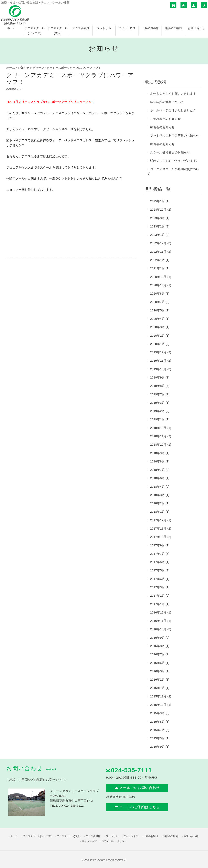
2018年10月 (158, 444)
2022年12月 (158, 243)
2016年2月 (157, 679)
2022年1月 (157, 260)
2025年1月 (157, 201)
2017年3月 (157, 587)
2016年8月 (157, 646)
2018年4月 (157, 487)
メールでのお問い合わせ (137, 788)
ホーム (11, 28)
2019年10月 (158, 369)
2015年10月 (158, 705)
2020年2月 (157, 336)
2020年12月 (158, 277)
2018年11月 (158, 436)
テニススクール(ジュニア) (37, 836)
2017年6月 (157, 562)
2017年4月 (157, 579)
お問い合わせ (196, 28)
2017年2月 (157, 596)
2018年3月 (157, 495)
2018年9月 (157, 453)
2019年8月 (157, 386)
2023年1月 (157, 235)
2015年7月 (157, 730)
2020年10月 (158, 285)
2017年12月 (158, 520)
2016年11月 (158, 621)
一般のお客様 (150, 28)
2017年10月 (158, 537)
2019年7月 (157, 394)
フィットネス (127, 28)
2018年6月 (157, 478)
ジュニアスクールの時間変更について (173, 171)
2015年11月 (158, 696)
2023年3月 (157, 218)
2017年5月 (157, 570)
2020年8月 (157, 293)
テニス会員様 (81, 28)
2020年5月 (157, 310)
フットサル (104, 28)
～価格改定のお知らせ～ (167, 119)
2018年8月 (157, 461)
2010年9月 (157, 747)
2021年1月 (157, 268)
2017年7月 (157, 554)
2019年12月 (158, 352)
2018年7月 (157, 470)
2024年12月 (158, 209)
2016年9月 (157, 638)
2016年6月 (157, 663)
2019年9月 (157, 377)
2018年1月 (157, 512)
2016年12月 (158, 612)
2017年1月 (157, 604)
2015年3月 (157, 738)
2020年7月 (157, 302)
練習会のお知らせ (162, 127)
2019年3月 (157, 403)
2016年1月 (157, 688)
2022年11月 (158, 252)
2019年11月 (158, 361)
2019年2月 (157, 411)
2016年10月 (158, 629)
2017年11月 (158, 528)
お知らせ (24, 68)
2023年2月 (157, 226)
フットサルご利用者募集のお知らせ (175, 135)
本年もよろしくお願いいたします (173, 94)
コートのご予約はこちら (137, 807)
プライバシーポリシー (114, 841)
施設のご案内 (173, 28)
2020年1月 (157, 344)
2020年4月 (157, 319)
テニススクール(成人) (69, 836)
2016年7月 (157, 654)
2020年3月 (157, 327)
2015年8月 (157, 722)
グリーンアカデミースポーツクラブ (108, 860)
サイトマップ (89, 841)
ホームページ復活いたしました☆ (173, 110)
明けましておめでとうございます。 (175, 161)
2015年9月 (157, 713)
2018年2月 (157, 503)
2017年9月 (157, 545)
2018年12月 (158, 428)
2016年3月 (157, 671)
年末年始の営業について (167, 102)
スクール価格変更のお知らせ (170, 152)
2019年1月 (157, 419)
